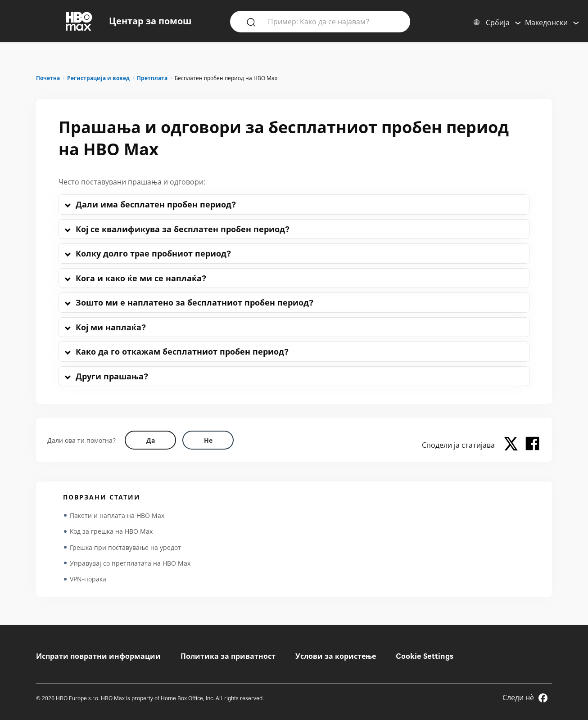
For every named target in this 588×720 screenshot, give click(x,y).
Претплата (152, 78)
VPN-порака (88, 580)
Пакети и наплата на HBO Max (117, 515)
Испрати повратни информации (98, 656)
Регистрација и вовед (98, 78)
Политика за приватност (228, 656)
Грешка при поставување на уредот (125, 548)
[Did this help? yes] (150, 440)
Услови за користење (336, 656)
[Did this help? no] (208, 440)
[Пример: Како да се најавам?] (333, 21)
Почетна (48, 78)
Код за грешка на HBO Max (111, 532)
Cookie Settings (425, 656)
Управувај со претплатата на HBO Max (130, 564)
